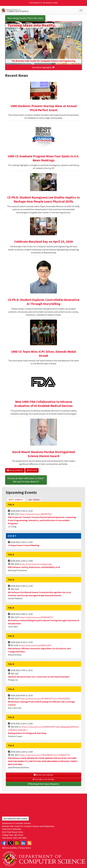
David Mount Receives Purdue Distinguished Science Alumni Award (44, 454)
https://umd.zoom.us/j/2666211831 (35, 645)
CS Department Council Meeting (24, 545)
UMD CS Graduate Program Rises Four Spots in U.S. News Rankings (43, 158)
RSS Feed (32, 470)
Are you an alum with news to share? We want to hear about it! (26, 480)
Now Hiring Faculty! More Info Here (25, 18)
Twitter (11, 843)
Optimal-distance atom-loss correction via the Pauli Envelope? (39, 677)
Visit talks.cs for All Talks (43, 779)
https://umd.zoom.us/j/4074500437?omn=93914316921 (45, 699)
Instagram (17, 843)
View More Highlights (43, 67)
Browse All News (15, 470)
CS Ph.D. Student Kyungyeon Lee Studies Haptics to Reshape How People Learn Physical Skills (43, 199)
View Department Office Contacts (15, 819)
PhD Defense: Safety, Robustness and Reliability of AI (34, 567)
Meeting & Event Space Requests (43, 784)
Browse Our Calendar (43, 775)
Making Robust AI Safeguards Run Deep (27, 733)
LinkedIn (23, 843)
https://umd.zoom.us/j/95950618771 (36, 617)
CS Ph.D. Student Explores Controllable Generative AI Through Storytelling (44, 302)
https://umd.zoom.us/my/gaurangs (36, 564)
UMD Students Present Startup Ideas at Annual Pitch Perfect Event (44, 108)
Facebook (4, 843)
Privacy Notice (25, 848)
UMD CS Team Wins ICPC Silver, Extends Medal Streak (43, 354)
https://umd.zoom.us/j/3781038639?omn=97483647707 (45, 755)
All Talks (34, 500)
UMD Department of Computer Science (35, 10)
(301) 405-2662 (20, 838)
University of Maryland (44, 3)
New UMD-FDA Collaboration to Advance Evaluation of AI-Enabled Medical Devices (43, 404)
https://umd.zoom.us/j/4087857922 (36, 514)
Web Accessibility (9, 848)
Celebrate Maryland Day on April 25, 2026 (43, 242)
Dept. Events (17, 499)
